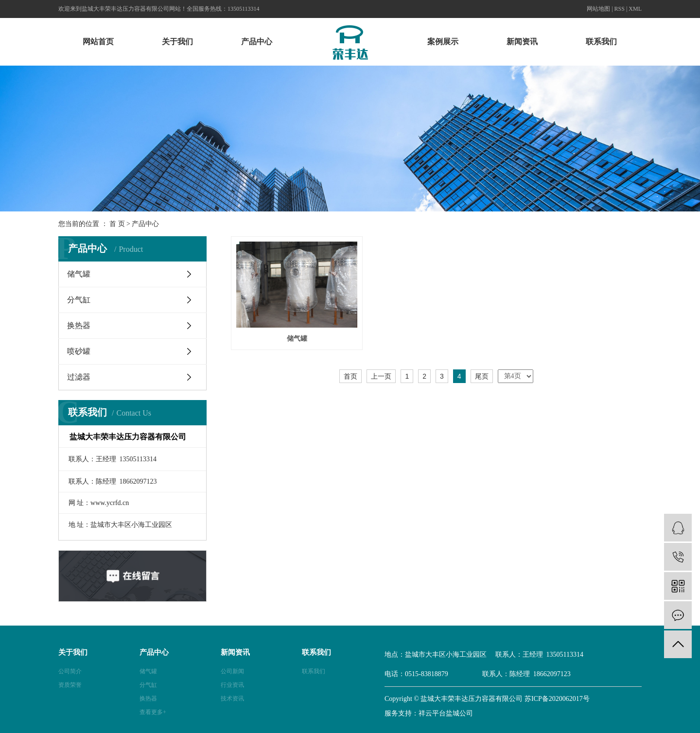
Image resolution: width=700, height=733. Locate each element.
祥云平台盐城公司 (446, 713)
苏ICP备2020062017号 (557, 699)
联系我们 (601, 42)
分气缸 (79, 300)
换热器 (79, 325)
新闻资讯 (522, 42)
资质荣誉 (70, 685)
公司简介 (70, 671)
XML (635, 9)
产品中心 (257, 42)
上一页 (381, 374)
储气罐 (79, 274)
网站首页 (98, 42)
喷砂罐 (79, 351)
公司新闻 (232, 671)
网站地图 (598, 9)
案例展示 (443, 42)
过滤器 (79, 377)
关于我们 (177, 42)
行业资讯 (232, 685)
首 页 (117, 224)
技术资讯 (232, 698)
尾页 (482, 374)
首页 (350, 374)
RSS (620, 9)
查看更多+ (153, 712)
